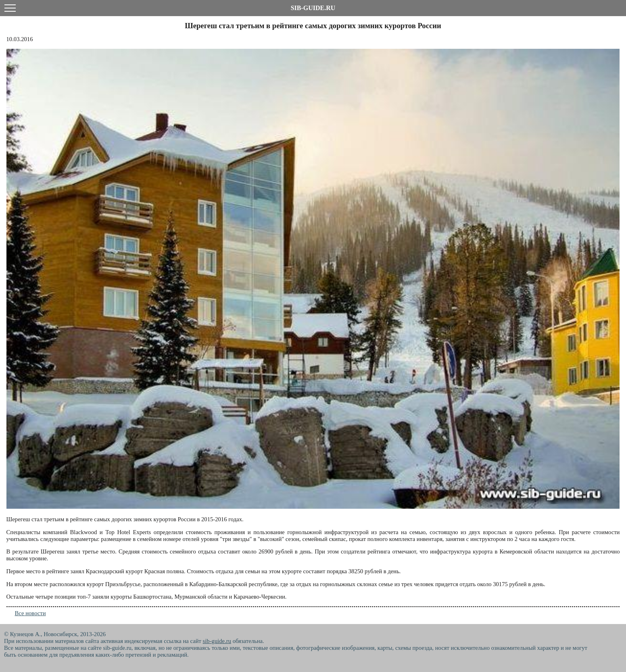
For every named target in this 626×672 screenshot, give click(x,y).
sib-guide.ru (217, 641)
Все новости (30, 613)
